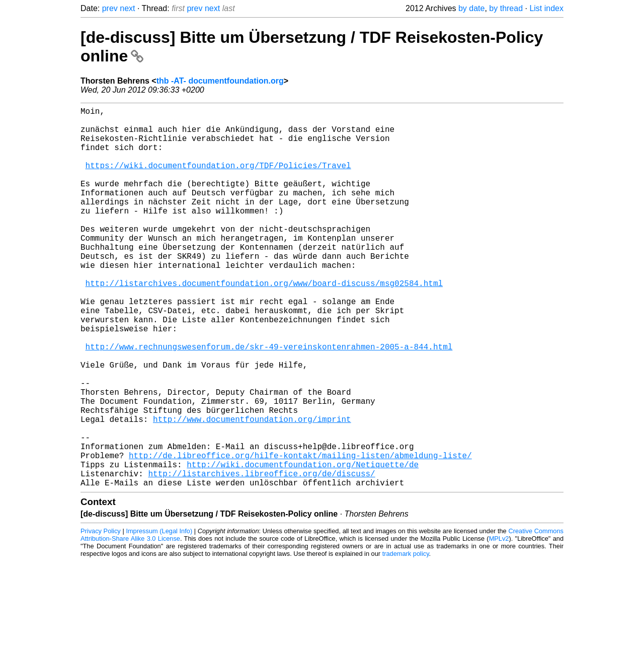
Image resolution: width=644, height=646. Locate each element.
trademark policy (406, 638)
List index (546, 8)
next (127, 8)
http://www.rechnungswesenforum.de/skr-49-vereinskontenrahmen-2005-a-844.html (269, 401)
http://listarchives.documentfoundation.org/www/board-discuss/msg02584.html (264, 323)
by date (471, 8)
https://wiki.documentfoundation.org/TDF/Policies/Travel (218, 179)
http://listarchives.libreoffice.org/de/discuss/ (261, 556)
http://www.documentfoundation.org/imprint (252, 489)
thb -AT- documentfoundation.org (220, 81)
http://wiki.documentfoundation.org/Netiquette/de (303, 545)
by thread (506, 8)
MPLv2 (499, 623)
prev (110, 8)
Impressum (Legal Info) (159, 616)
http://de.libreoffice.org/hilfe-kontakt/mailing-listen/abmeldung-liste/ (300, 534)
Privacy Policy (101, 616)
